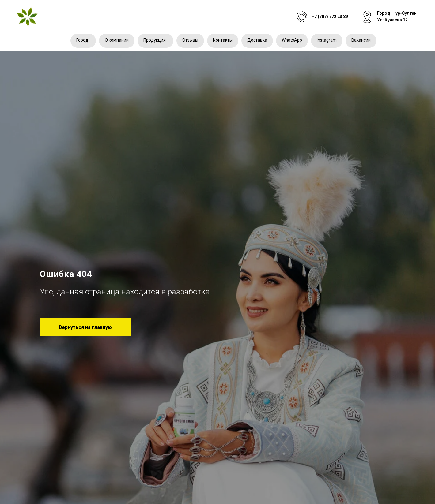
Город (82, 40)
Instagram (327, 40)
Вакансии (361, 40)
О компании (117, 40)
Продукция (155, 40)
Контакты (223, 40)
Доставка (257, 40)
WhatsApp (292, 40)
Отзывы (190, 40)
